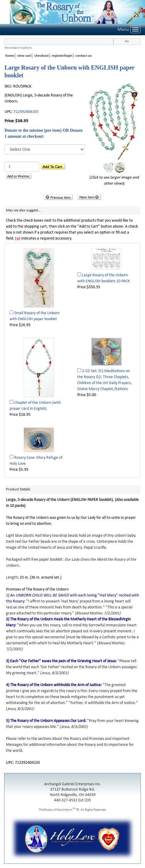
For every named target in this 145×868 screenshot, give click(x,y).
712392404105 (26, 112)
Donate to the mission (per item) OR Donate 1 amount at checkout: (44, 133)
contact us (83, 56)
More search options (18, 48)
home (10, 56)
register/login (62, 56)
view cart (24, 56)
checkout (41, 56)
